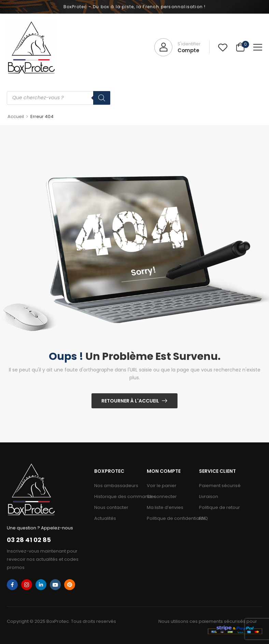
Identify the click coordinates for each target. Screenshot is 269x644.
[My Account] (178, 47)
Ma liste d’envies (165, 507)
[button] (258, 47)
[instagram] (27, 585)
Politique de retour (220, 507)
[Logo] (31, 47)
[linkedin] (41, 585)
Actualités (105, 518)
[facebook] (12, 585)
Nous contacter (111, 507)
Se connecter (162, 496)
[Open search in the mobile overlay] (59, 98)
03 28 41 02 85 (29, 540)
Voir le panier (162, 486)
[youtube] (55, 585)
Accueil (16, 116)
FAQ (203, 518)
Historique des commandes (117, 496)
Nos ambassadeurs (116, 486)
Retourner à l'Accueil (130, 401)
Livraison (209, 496)
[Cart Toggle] (240, 47)
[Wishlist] (223, 47)
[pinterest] (70, 585)
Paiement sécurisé (220, 486)
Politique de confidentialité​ (170, 518)
